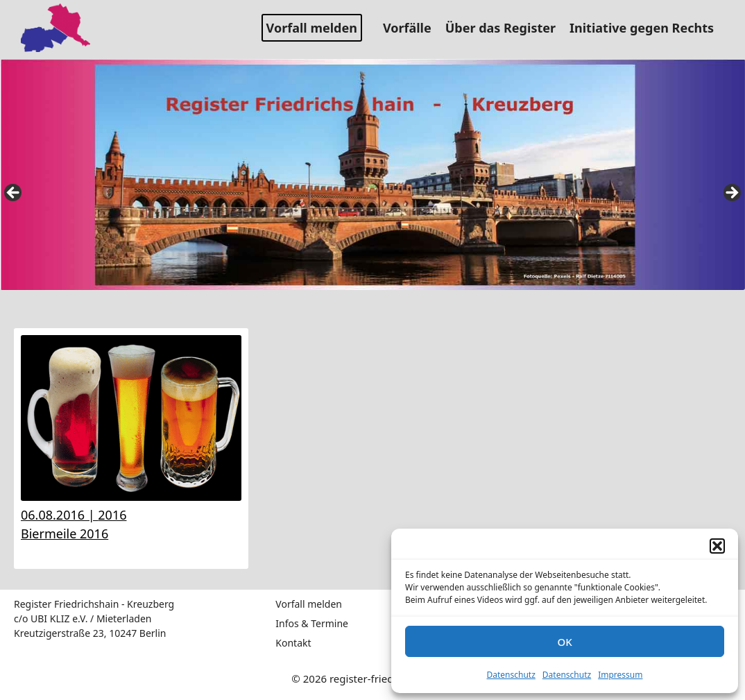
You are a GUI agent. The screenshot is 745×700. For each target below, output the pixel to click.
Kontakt (293, 643)
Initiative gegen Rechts (647, 28)
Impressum (620, 675)
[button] (717, 546)
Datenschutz (511, 675)
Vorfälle (412, 28)
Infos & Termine (312, 623)
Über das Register (506, 28)
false (14, 194)
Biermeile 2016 (65, 533)
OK (564, 642)
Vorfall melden (312, 28)
